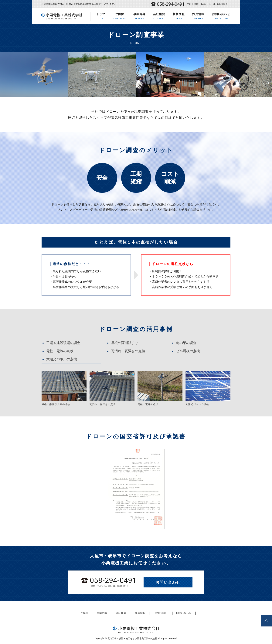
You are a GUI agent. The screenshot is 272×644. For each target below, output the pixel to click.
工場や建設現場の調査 (63, 343)
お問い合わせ (221, 16)
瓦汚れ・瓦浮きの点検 (128, 351)
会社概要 (159, 16)
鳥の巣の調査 (186, 343)
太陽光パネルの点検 (62, 359)
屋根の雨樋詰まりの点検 (56, 404)
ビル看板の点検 (188, 351)
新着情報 (179, 16)
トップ (101, 16)
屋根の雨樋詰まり (125, 343)
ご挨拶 (119, 16)
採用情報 (198, 16)
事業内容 (139, 16)
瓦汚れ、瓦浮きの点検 (102, 404)
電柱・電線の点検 (60, 351)
